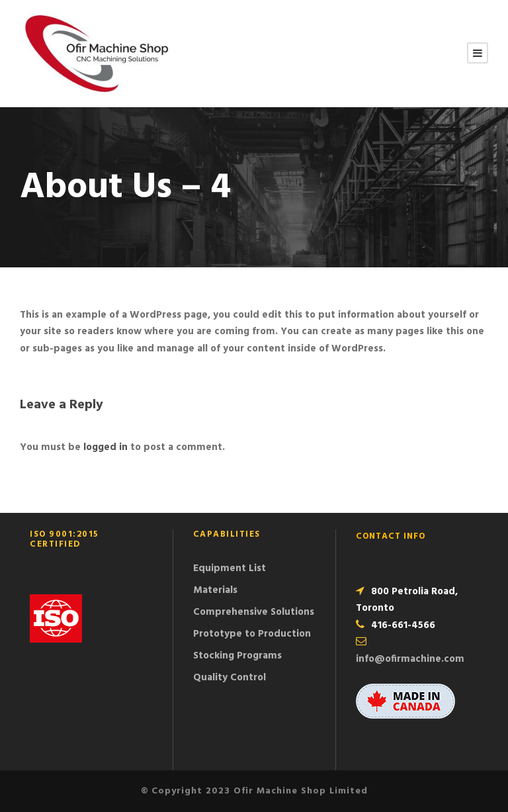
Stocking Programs (237, 656)
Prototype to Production (252, 634)
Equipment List (230, 568)
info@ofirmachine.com (410, 659)
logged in (106, 447)
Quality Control (230, 678)
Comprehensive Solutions (254, 612)
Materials (215, 590)
